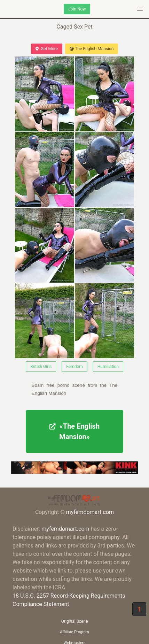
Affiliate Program (74, 632)
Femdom (74, 367)
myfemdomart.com (90, 512)
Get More (47, 49)
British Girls (41, 367)
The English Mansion (92, 49)
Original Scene (75, 621)
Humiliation (108, 367)
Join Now (77, 9)
